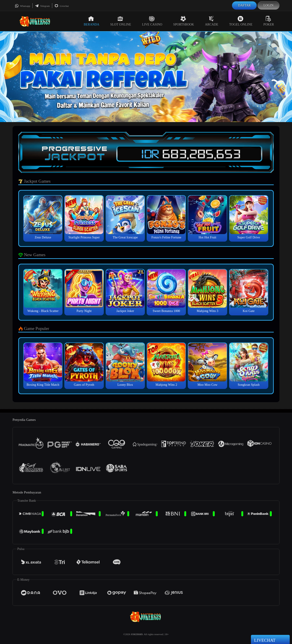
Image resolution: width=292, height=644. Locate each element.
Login (269, 5)
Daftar (244, 5)
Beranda (91, 21)
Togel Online (241, 21)
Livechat (62, 6)
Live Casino (152, 21)
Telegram (42, 6)
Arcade (212, 21)
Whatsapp (22, 6)
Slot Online (121, 21)
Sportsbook (184, 21)
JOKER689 (137, 634)
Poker (269, 21)
